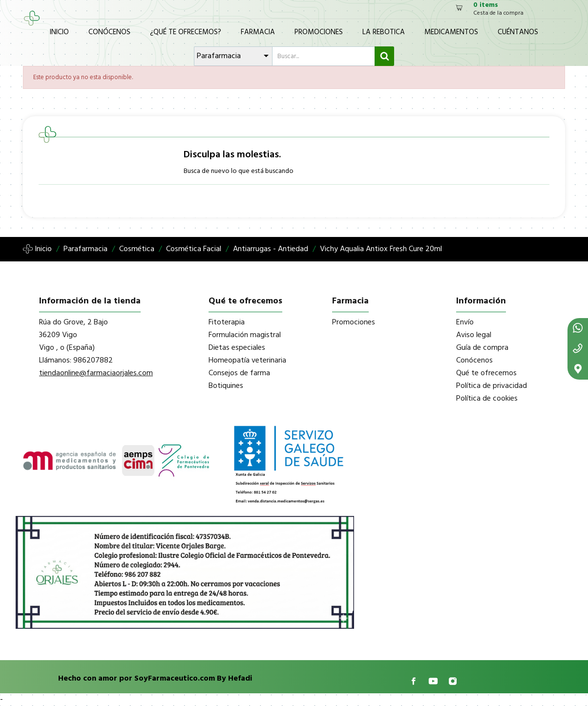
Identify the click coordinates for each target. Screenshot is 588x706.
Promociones (319, 32)
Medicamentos (451, 32)
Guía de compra (482, 348)
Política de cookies (487, 399)
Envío (465, 322)
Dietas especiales (237, 348)
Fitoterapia (227, 322)
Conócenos (109, 32)
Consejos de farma (239, 373)
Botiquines (226, 386)
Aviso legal (474, 335)
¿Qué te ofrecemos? (186, 32)
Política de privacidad (492, 386)
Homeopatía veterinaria (247, 361)
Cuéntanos (518, 32)
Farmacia (258, 32)
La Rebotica (384, 32)
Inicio (59, 32)
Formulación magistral (245, 335)
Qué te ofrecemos (486, 373)
